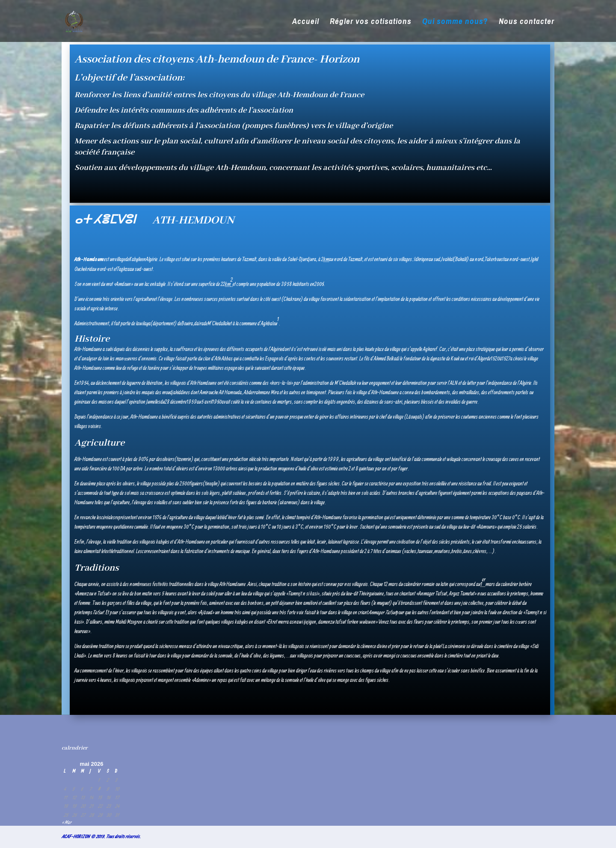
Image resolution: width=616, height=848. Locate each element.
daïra (199, 323)
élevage (166, 299)
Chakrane (292, 299)
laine (335, 542)
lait (312, 542)
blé (222, 517)
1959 (192, 402)
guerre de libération (146, 383)
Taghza (123, 269)
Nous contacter (527, 22)
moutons (442, 551)
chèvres (480, 551)
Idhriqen (421, 259)
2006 (319, 284)
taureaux (425, 551)
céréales (108, 517)
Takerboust (495, 259)
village (120, 259)
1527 (506, 359)
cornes (148, 551)
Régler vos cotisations (371, 22)
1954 (84, 383)
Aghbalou (269, 323)
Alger (482, 359)
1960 (217, 402)
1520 (495, 359)
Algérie (152, 259)
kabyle (160, 284)
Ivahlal (447, 259)
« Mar (66, 822)
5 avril (207, 402)
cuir (323, 542)
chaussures (526, 542)
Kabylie (135, 259)
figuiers (196, 484)
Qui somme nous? (455, 22)
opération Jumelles (145, 402)
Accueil (306, 22)
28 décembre (176, 402)
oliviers (168, 459)
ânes (468, 551)
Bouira (187, 323)
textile (109, 551)
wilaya (145, 323)
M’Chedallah (218, 323)
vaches (410, 551)
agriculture (145, 299)
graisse (352, 542)
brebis (457, 551)
